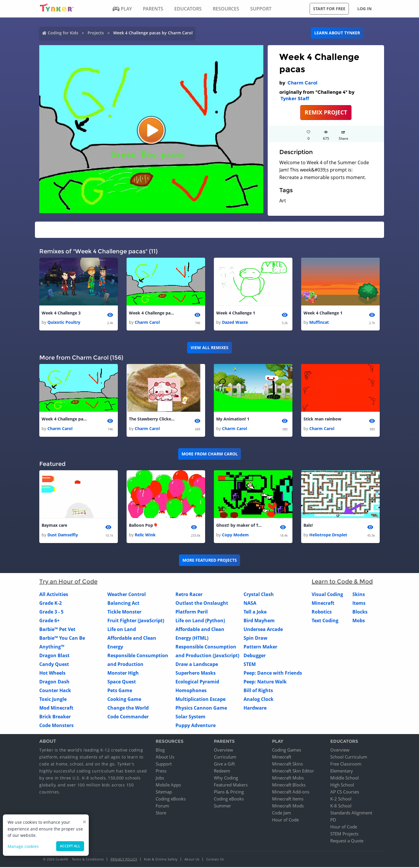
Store (161, 814)
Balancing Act (123, 604)
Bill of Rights (258, 691)
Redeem (222, 772)
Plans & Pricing (229, 793)
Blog (160, 751)
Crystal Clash (259, 595)
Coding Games (287, 751)
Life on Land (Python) (200, 621)
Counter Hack (55, 691)
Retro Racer (189, 595)
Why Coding (226, 779)
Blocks (360, 612)
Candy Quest (54, 665)
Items (359, 604)
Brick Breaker (55, 717)
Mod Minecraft (56, 708)
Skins (359, 595)
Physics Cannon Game (201, 708)
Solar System (190, 717)
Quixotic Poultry (64, 322)
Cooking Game (124, 700)
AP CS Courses (345, 793)
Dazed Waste (235, 322)
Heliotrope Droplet (328, 535)
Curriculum (225, 758)
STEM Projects (344, 835)
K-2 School (341, 800)
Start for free (329, 9)
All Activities (54, 595)
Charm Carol (302, 83)
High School (342, 786)
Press (161, 772)
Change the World (128, 708)
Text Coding (325, 621)
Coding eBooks (171, 800)
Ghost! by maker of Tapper (239, 526)
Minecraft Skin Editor (293, 772)
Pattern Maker (260, 647)
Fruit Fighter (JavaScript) (136, 621)
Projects (96, 33)
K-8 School (341, 807)
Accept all (70, 846)
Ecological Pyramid (197, 682)
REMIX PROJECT (326, 112)
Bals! (308, 526)
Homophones (191, 691)
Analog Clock (259, 700)
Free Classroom (346, 765)
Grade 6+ (49, 621)
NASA (250, 604)
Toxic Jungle (53, 700)
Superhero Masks (196, 673)
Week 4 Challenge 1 (236, 313)
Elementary (342, 772)
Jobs (160, 779)
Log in (364, 9)
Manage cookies (23, 846)
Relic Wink (145, 535)
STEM (250, 665)
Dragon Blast (54, 656)
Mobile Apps (168, 786)
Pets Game (120, 691)
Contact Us (215, 860)
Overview (223, 751)
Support (164, 765)
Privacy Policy (124, 860)
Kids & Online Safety (161, 860)
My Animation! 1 (233, 419)
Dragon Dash (54, 682)
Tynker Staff (295, 99)
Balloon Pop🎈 (143, 526)
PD (333, 821)
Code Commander (128, 717)
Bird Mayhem (259, 621)
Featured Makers (231, 786)
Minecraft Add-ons (291, 793)
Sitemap (164, 793)
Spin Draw (255, 639)
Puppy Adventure (196, 726)
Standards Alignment (351, 814)
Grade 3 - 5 (51, 612)
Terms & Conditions (88, 860)
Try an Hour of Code (68, 582)
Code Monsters (56, 726)
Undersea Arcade (263, 630)
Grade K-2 (50, 604)
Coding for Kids (63, 33)
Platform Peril (192, 612)
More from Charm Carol (210, 454)
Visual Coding (327, 595)
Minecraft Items (288, 800)
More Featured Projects (210, 561)
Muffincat (319, 322)
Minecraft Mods (288, 807)
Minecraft (323, 604)
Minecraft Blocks (289, 786)
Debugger (255, 656)
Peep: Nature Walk (265, 682)
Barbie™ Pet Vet (57, 630)
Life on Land (122, 630)
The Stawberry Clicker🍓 (152, 419)
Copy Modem (235, 535)
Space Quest (122, 682)
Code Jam (282, 814)
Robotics (322, 612)
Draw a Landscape (197, 665)
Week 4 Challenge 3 (61, 313)
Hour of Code (285, 821)
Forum (162, 807)
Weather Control (127, 595)
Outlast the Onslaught (202, 604)
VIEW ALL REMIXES (210, 348)
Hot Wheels (52, 673)
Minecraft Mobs (288, 779)
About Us (165, 758)
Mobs (359, 621)
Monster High (123, 673)
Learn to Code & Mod (342, 582)
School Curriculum (349, 758)
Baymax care (54, 526)
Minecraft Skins (287, 765)
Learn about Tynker (337, 33)
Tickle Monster (124, 612)
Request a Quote (347, 842)
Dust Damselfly (63, 535)
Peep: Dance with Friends (273, 673)
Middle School (345, 779)
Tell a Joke (255, 612)
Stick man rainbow (322, 419)
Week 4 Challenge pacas (152, 313)
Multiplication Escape (200, 700)
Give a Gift (224, 765)
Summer (222, 807)
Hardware (255, 708)
